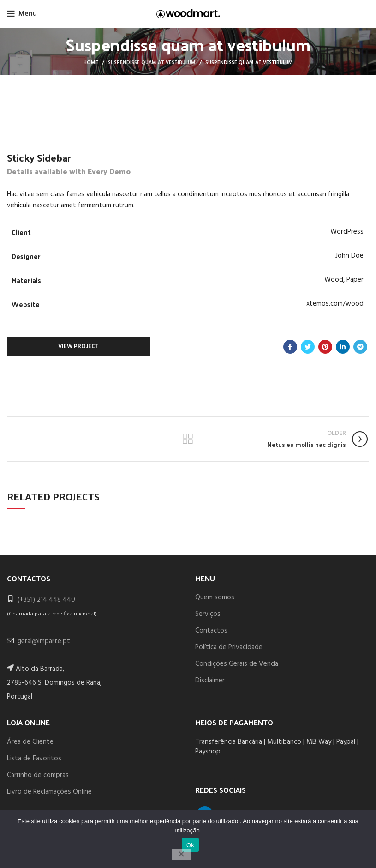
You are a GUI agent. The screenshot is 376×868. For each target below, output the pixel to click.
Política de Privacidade (229, 647)
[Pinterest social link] (325, 347)
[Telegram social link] (360, 347)
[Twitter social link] (308, 347)
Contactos (211, 631)
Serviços (208, 614)
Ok (190, 845)
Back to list (188, 439)
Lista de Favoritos (34, 759)
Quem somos (215, 597)
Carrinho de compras (38, 775)
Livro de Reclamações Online (49, 792)
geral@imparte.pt (44, 641)
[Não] (181, 855)
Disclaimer (210, 681)
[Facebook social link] (290, 347)
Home (91, 63)
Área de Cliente (30, 742)
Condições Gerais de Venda (237, 664)
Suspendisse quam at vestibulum (152, 63)
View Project (78, 347)
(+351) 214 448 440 (46, 600)
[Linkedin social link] (343, 347)
